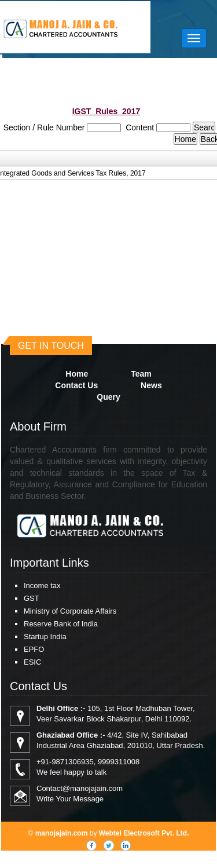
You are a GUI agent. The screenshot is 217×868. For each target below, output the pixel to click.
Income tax (42, 586)
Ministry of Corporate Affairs (70, 611)
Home (77, 374)
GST (32, 598)
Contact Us (76, 385)
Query (108, 397)
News (151, 385)
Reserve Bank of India (61, 624)
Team (141, 374)
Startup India (45, 637)
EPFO (34, 649)
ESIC (32, 662)
